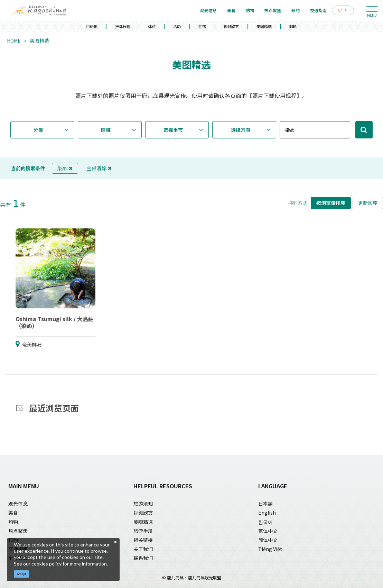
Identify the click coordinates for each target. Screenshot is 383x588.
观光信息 (18, 504)
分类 (38, 130)
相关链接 (143, 540)
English (267, 513)
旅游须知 (143, 504)
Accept (22, 574)
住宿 (202, 26)
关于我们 (143, 549)
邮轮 (293, 26)
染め (65, 168)
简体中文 (268, 540)
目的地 (92, 26)
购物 (13, 522)
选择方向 (241, 130)
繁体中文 (268, 531)
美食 (13, 513)
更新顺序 (368, 203)
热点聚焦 (18, 531)
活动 (177, 26)
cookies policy (46, 564)
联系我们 (143, 558)
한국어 (265, 522)
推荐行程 (123, 26)
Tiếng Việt (270, 549)
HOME (14, 40)
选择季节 (173, 130)
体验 (152, 26)
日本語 (265, 504)
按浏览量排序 (331, 203)
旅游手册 (143, 531)
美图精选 (264, 26)
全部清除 (99, 168)
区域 (106, 130)
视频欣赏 (231, 26)
